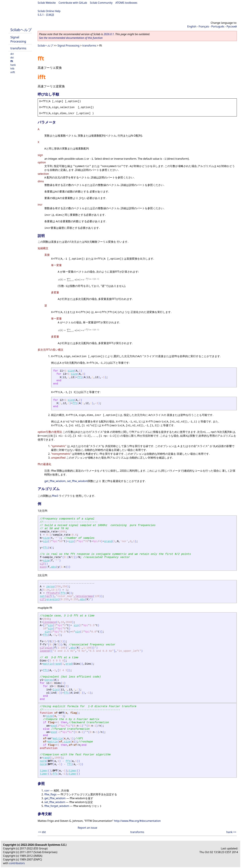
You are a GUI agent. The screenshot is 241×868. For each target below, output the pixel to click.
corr (47, 791)
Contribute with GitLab (73, 3)
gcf (49, 596)
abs (53, 567)
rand (57, 664)
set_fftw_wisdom (78, 481)
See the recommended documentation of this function (71, 38)
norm (43, 761)
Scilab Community (101, 3)
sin (45, 541)
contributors (17, 863)
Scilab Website (47, 3)
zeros (50, 587)
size (71, 371)
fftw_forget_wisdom (57, 806)
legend (45, 651)
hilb (12, 69)
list (56, 690)
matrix (48, 664)
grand (108, 541)
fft (12, 61)
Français (204, 26)
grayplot (53, 600)
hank (13, 65)
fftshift (53, 593)
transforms (18, 48)
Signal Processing (18, 39)
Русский (232, 26)
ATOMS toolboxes (126, 3)
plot (43, 567)
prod (69, 664)
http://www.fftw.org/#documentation (137, 821)
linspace (49, 622)
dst (12, 57)
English (192, 26)
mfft (13, 72)
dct (12, 54)
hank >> (231, 832)
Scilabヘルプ (21, 30)
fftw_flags (50, 794)
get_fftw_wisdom (55, 481)
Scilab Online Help (49, 11)
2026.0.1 (109, 34)
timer (44, 771)
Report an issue (87, 828)
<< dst (42, 832)
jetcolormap (84, 596)
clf (42, 564)
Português (218, 26)
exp (53, 726)
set (42, 596)
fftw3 (55, 496)
